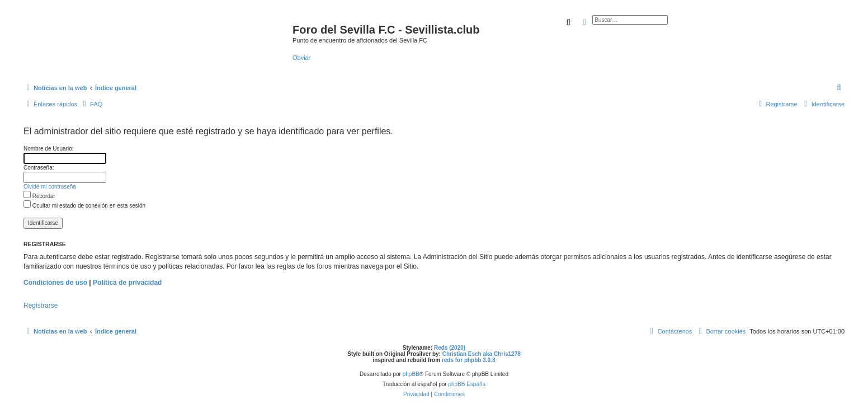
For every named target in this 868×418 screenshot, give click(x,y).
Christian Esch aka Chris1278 (482, 354)
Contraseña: (39, 168)
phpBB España (467, 384)
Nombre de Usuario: (48, 149)
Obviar (301, 58)
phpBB (411, 374)
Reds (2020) (450, 348)
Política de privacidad (127, 283)
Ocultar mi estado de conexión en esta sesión (84, 206)
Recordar (39, 196)
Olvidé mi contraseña (50, 187)
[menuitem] (839, 88)
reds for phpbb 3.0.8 (469, 360)
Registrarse (41, 306)
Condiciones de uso (55, 283)
